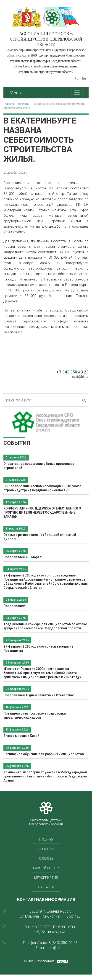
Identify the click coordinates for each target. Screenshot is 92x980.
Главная (9, 104)
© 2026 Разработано (39, 961)
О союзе (46, 859)
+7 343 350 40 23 (72, 372)
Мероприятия (46, 878)
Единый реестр (46, 868)
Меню (16, 92)
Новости (23, 104)
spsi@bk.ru (80, 377)
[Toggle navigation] (77, 93)
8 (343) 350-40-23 (63, 943)
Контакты (46, 887)
